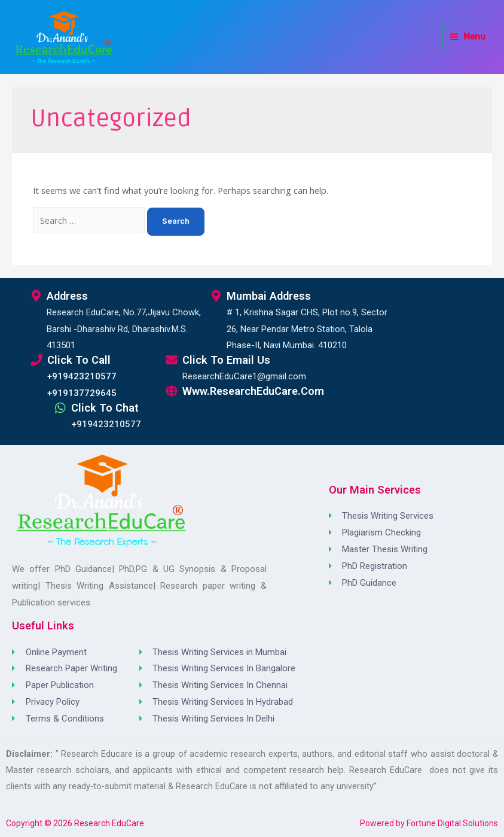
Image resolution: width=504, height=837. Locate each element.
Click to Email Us (226, 360)
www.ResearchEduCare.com (253, 391)
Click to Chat (105, 408)
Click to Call (79, 360)
